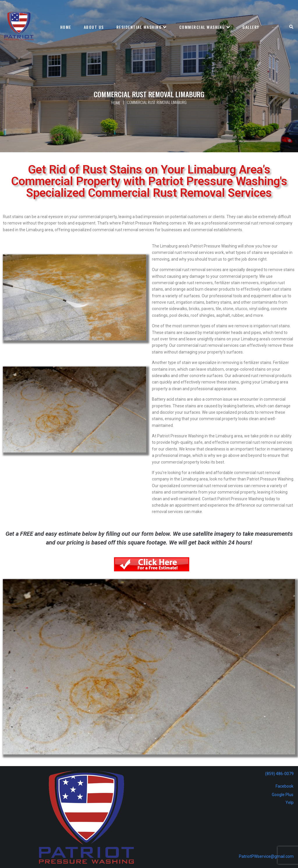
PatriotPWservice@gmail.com (266, 856)
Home (116, 103)
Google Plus (283, 795)
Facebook (284, 786)
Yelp (290, 802)
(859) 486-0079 (279, 774)
